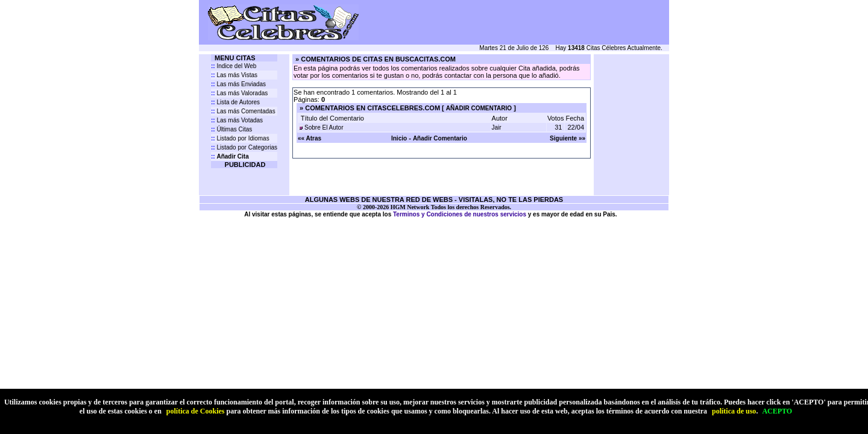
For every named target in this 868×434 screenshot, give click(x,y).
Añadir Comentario (440, 138)
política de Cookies (196, 411)
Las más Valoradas (239, 93)
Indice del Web (234, 66)
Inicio (399, 138)
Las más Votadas (237, 120)
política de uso (734, 411)
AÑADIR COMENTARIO (479, 108)
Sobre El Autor (324, 127)
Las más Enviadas (238, 84)
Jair (497, 127)
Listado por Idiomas (240, 138)
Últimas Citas (231, 129)
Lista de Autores (235, 102)
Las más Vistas (234, 75)
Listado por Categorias (244, 147)
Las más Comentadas (243, 111)
